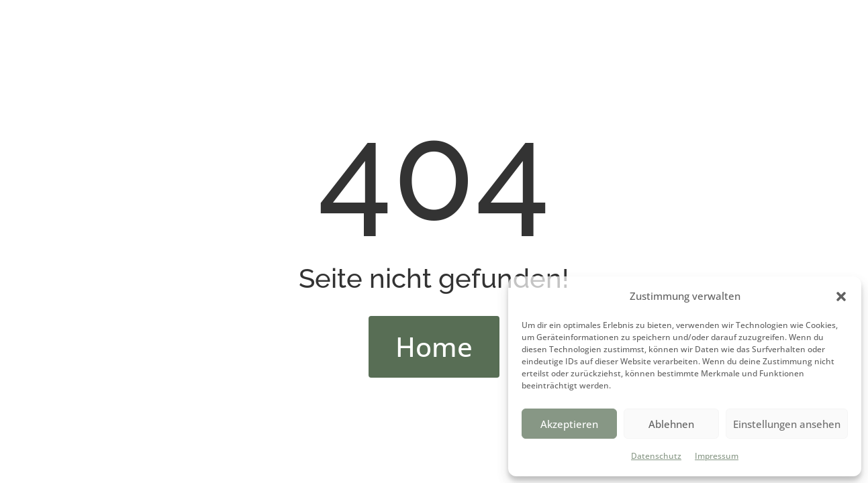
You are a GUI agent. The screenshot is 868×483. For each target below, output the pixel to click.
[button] (841, 297)
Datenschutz (656, 456)
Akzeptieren (569, 424)
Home (434, 346)
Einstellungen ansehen (787, 424)
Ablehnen (671, 424)
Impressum (717, 456)
